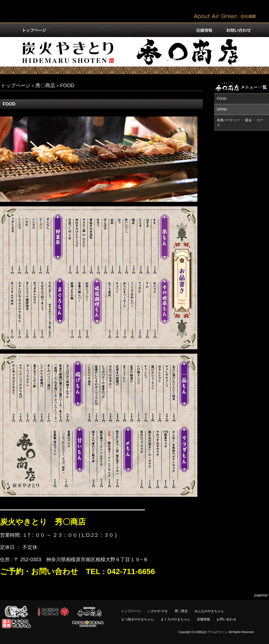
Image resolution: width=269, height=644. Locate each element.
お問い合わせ (226, 619)
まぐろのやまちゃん (175, 619)
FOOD (222, 99)
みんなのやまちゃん (209, 611)
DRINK (222, 109)
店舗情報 (203, 619)
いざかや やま (158, 611)
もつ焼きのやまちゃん (138, 619)
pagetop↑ (262, 595)
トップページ (16, 86)
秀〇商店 (45, 86)
